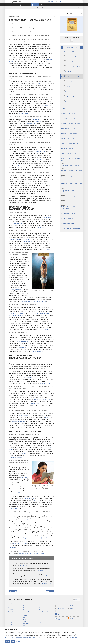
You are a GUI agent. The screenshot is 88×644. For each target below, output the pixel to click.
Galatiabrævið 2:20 (17, 458)
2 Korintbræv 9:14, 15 (20, 543)
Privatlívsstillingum (75, 637)
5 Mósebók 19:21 (17, 223)
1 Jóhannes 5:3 (15, 493)
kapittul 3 (48, 417)
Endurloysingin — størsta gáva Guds (72, 76)
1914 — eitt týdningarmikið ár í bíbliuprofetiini (72, 207)
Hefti (24, 610)
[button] (24, 5)
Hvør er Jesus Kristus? (72, 71)
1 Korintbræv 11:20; (30, 520)
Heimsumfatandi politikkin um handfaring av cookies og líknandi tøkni (23, 637)
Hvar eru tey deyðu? (72, 81)
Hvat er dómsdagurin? (72, 201)
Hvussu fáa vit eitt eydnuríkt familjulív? (72, 123)
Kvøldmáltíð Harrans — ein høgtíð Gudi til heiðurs (31, 553)
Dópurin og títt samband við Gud (72, 143)
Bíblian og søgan (11, 624)
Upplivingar (42, 622)
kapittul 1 (39, 122)
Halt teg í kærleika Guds (72, 148)
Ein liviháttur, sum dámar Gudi (72, 113)
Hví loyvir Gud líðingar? (72, 108)
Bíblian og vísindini (11, 622)
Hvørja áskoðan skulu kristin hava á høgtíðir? (72, 228)
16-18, (21, 313)
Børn (9, 618)
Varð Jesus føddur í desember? (72, 223)
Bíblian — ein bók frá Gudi (72, 61)
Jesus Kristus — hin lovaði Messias (72, 164)
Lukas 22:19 (29, 532)
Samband (41, 610)
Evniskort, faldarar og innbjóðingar (28, 612)
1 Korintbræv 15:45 (16, 289)
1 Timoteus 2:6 (40, 227)
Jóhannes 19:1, (14, 313)
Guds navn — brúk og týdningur (72, 153)
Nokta (13, 641)
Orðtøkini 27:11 (45, 329)
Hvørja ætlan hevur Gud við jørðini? (72, 66)
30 (24, 313)
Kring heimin (42, 624)
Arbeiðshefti (26, 619)
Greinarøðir (26, 615)
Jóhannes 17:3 (24, 477)
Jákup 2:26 (36, 500)
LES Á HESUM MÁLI (77, 11)
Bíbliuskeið (10, 608)
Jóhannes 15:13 (26, 454)
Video (25, 625)
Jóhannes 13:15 (16, 508)
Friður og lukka (11, 612)
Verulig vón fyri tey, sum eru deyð (72, 86)
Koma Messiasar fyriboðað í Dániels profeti (72, 159)
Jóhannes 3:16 (46, 583)
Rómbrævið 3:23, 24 (37, 351)
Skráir (25, 621)
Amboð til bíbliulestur (12, 610)
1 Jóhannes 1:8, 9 (44, 383)
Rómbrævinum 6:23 (25, 415)
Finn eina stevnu (59, 608)
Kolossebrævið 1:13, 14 (31, 377)
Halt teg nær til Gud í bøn (72, 138)
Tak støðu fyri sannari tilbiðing (72, 133)
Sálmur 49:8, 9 (48, 217)
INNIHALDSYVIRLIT (72, 48)
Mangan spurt (42, 606)
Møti (40, 614)
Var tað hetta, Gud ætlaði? (68, 52)
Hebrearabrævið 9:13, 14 (42, 399)
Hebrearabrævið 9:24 (25, 347)
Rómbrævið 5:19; (27, 301)
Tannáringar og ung (12, 616)
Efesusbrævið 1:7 (39, 83)
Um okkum (41, 603)
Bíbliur (25, 606)
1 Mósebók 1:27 (37, 120)
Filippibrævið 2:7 (27, 242)
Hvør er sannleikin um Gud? (72, 56)
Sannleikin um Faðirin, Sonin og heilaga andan (72, 170)
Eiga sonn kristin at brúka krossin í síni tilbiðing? (72, 177)
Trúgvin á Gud (10, 620)
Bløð (24, 617)
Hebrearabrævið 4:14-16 (37, 403)
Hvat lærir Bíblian (22, 8)
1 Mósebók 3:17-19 (40, 151)
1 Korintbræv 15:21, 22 (39, 301)
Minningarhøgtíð (43, 616)
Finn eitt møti (72, 606)
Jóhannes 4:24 (31, 124)
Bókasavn (8, 8)
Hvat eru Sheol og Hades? (72, 196)
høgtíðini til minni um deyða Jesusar (34, 538)
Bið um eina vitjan (43, 608)
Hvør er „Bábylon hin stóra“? (72, 218)
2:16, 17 (32, 113)
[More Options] (81, 8)
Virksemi (41, 620)
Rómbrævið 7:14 (19, 165)
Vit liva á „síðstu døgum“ (72, 96)
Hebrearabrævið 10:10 (23, 341)
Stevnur (41, 618)
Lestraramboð (26, 623)
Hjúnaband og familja (12, 614)
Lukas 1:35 (50, 249)
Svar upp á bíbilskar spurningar (14, 606)
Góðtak (7, 641)
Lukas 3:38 (44, 105)
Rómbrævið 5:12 (41, 159)
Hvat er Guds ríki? (72, 91)
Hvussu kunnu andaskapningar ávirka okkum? (72, 102)
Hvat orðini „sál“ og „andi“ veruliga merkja (72, 190)
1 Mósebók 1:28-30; (24, 113)
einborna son (16, 240)
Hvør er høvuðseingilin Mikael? (72, 213)
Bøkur (13, 8)
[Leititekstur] (71, 2)
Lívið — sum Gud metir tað (72, 118)
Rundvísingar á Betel (43, 612)
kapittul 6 (12, 547)
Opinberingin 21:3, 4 (19, 421)
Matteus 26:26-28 (42, 520)
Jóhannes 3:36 (30, 498)
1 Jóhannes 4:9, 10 (26, 240)
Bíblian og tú (10, 603)
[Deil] (78, 8)
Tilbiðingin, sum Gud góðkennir (72, 128)
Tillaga (18, 641)
